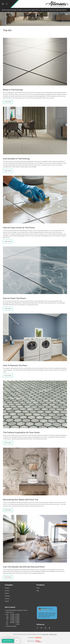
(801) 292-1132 (10, 612)
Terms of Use (53, 634)
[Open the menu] (3, 4)
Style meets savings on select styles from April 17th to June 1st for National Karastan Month (34, 10)
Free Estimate (8, 641)
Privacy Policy (45, 634)
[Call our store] (17, 641)
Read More (8, 102)
